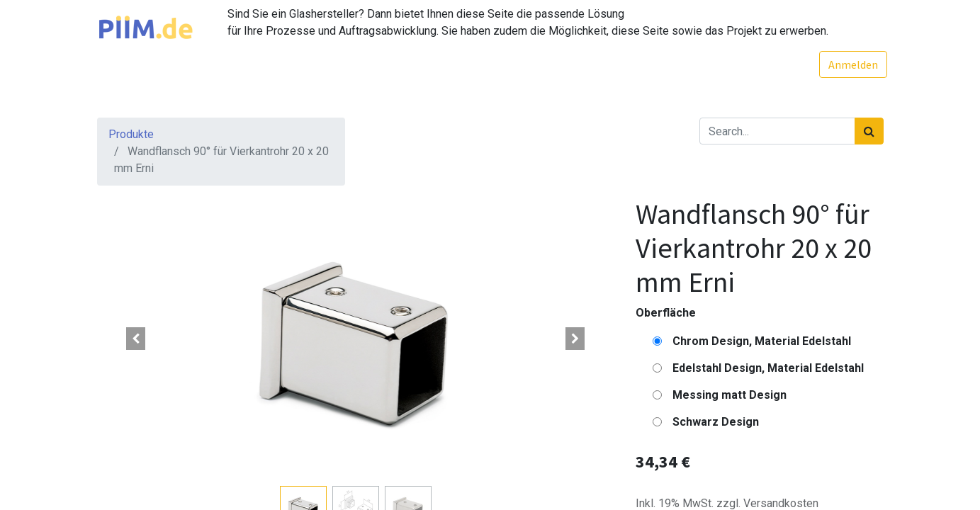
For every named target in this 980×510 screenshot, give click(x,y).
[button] (136, 339)
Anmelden (850, 64)
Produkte (131, 134)
